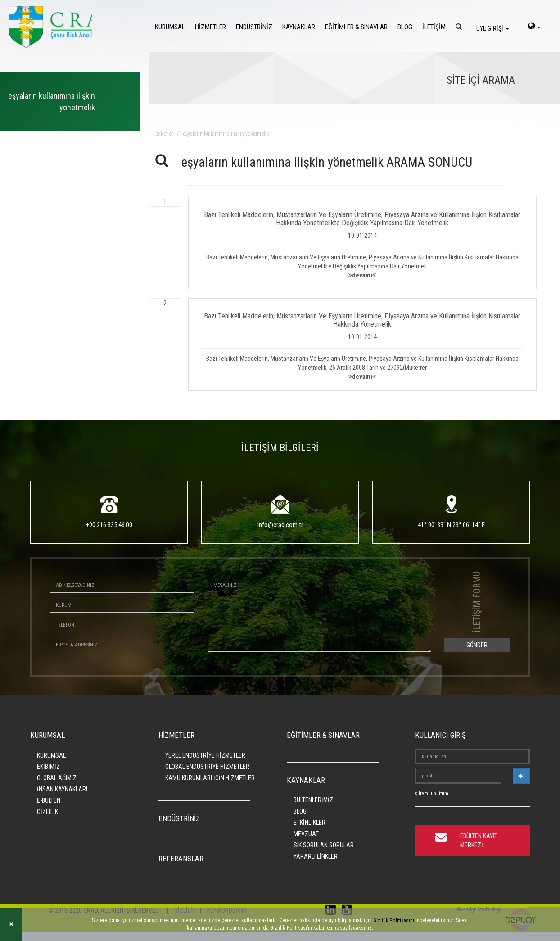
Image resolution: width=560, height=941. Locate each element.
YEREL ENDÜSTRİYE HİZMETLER (205, 755)
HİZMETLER (210, 27)
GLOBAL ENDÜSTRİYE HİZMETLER (207, 767)
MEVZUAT (306, 834)
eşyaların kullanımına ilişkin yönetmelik (226, 134)
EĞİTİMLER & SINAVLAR (356, 27)
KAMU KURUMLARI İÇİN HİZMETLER (210, 778)
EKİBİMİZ (48, 767)
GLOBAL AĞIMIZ (57, 778)
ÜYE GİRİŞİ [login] (493, 28)
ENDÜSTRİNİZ (254, 27)
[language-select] (534, 27)
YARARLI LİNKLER (316, 856)
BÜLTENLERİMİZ (313, 800)
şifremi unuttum (432, 793)
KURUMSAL (170, 27)
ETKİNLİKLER (309, 823)
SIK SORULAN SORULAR (324, 845)
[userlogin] (521, 776)
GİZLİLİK (47, 812)
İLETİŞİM (434, 27)
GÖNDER (477, 645)
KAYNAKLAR (299, 27)
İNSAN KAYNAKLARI (62, 789)
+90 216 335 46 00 (109, 525)
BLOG (405, 27)
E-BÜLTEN (49, 800)
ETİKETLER (164, 134)
